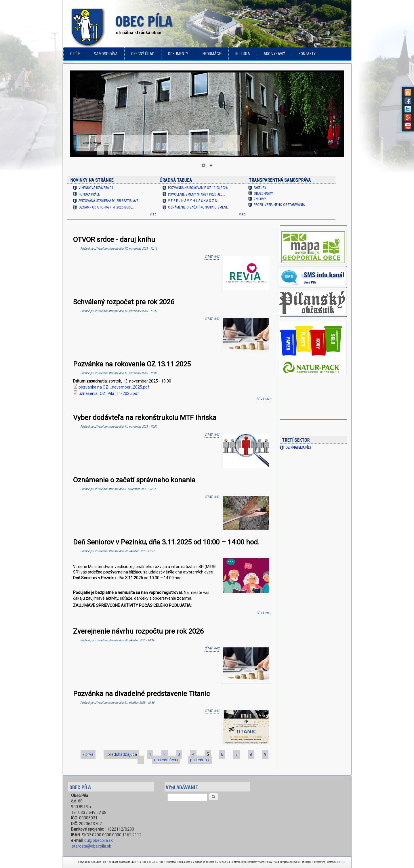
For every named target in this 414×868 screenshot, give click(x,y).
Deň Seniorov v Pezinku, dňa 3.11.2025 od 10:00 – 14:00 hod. (166, 542)
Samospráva (106, 54)
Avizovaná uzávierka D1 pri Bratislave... (110, 201)
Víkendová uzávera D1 (96, 188)
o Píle (75, 54)
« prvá (88, 754)
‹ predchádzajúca (121, 754)
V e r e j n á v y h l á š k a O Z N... (194, 201)
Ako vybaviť (274, 54)
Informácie (212, 54)
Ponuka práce (89, 194)
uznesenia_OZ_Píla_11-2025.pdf (109, 393)
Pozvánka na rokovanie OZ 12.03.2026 (198, 188)
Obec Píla (144, 22)
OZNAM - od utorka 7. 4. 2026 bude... (107, 207)
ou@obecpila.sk (99, 840)
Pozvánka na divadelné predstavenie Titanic (141, 694)
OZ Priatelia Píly (298, 448)
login (343, 862)
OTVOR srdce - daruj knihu (114, 240)
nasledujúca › (166, 760)
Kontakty (307, 54)
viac (153, 214)
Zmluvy (260, 199)
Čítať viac (212, 256)
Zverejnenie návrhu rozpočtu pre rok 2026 (138, 631)
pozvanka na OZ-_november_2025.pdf (114, 387)
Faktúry (260, 188)
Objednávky (263, 194)
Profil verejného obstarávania (279, 205)
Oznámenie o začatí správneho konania (134, 480)
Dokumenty (178, 54)
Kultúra (243, 54)
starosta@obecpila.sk (91, 846)
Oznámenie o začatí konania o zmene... (199, 207)
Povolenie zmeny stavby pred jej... (196, 194)
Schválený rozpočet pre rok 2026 (124, 302)
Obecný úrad (143, 54)
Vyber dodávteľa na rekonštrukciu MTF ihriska (145, 418)
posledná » (200, 760)
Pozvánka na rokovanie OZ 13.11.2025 (132, 364)
